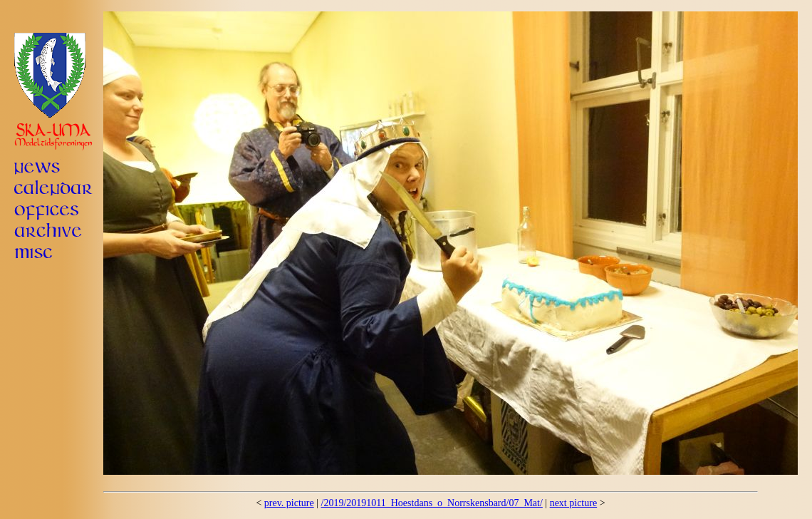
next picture (573, 503)
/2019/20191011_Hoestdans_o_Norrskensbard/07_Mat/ (432, 503)
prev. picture (289, 503)
